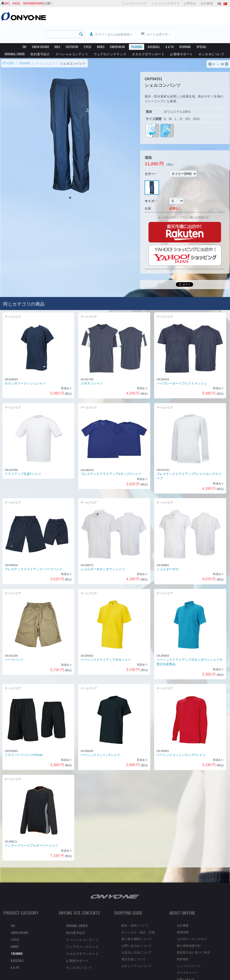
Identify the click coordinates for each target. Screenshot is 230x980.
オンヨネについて (211, 36)
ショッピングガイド (166, 3)
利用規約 (183, 941)
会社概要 (207, 3)
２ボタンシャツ (92, 366)
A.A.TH (170, 29)
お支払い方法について (137, 935)
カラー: (150, 156)
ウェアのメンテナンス (110, 36)
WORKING (185, 29)
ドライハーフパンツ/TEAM (24, 737)
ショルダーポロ (168, 552)
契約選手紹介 (40, 36)
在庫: (148, 191)
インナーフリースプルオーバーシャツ (31, 828)
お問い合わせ (186, 962)
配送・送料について (135, 908)
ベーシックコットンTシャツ (100, 737)
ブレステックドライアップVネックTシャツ (111, 456)
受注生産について (134, 941)
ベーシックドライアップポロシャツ (106, 642)
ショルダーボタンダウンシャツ (103, 552)
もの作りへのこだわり (192, 921)
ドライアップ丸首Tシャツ (23, 456)
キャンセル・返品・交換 (138, 914)
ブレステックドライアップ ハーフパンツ (33, 552)
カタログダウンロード (148, 36)
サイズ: (150, 183)
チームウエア (45, 45)
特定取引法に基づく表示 (194, 935)
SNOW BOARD (40, 29)
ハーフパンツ (14, 642)
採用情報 (183, 914)
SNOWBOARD (33, 3)
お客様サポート (181, 36)
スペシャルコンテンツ (72, 36)
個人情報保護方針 (189, 928)
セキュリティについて (137, 948)
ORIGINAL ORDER (15, 36)
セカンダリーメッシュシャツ (25, 366)
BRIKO (101, 29)
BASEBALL (154, 29)
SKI (7, 3)
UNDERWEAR (118, 29)
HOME (8, 45)
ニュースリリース (135, 3)
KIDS (16, 3)
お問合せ (190, 3)
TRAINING (137, 29)
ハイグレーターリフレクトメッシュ (182, 366)
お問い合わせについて (137, 928)
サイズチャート (187, 955)
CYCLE (88, 29)
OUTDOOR (72, 29)
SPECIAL (202, 29)
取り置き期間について (137, 921)
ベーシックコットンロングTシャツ (181, 737)
